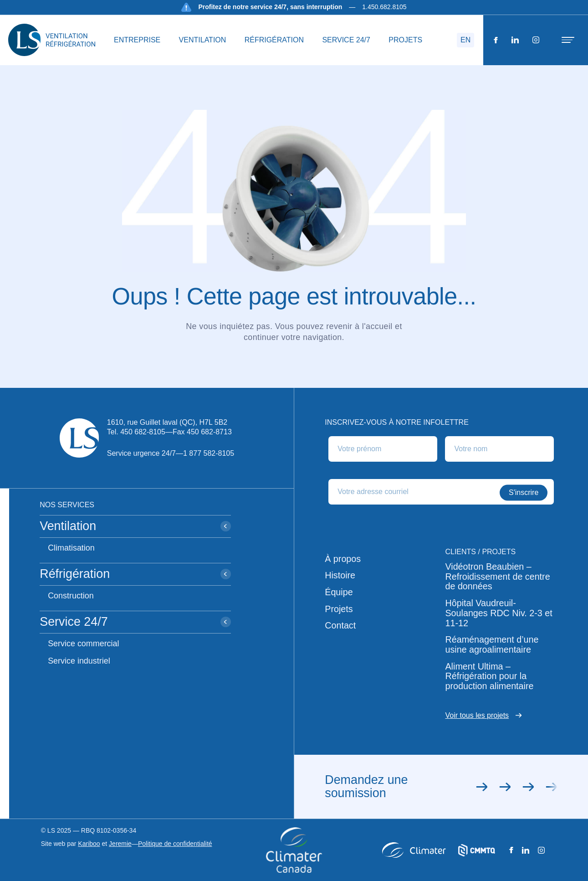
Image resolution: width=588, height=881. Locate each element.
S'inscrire (524, 492)
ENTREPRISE (137, 40)
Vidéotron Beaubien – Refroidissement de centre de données (497, 577)
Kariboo (89, 844)
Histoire (340, 575)
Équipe (339, 592)
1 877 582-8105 (209, 453)
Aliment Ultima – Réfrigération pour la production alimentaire (489, 676)
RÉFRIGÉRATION (274, 40)
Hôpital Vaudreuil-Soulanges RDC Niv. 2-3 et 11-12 (499, 613)
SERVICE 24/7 (346, 40)
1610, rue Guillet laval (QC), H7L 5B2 (167, 422)
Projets (339, 609)
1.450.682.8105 (384, 7)
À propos (343, 559)
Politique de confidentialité (175, 844)
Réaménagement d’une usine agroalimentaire (492, 645)
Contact (340, 626)
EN (465, 40)
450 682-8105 (143, 432)
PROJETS (405, 40)
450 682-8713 (209, 432)
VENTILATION (203, 40)
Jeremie (120, 844)
